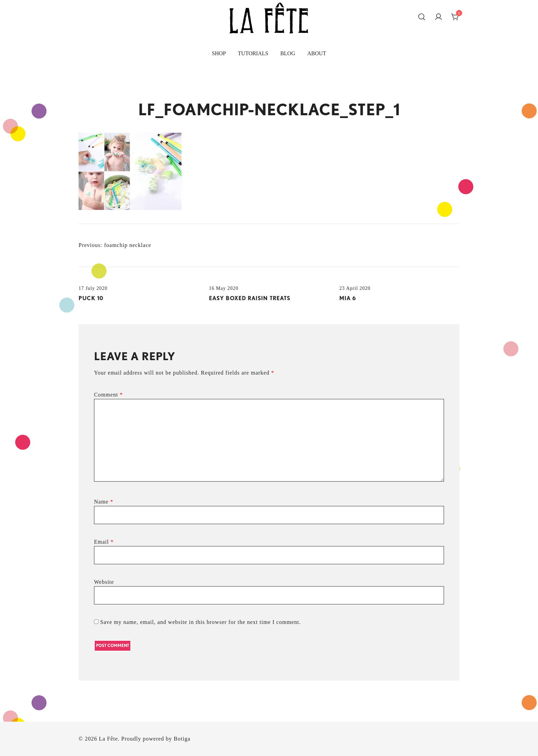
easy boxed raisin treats (250, 298)
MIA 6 (348, 298)
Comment (108, 395)
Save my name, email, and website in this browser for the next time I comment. (201, 622)
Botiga (182, 739)
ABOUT (317, 53)
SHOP (219, 53)
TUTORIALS (253, 53)
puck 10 (91, 298)
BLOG (288, 53)
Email (104, 542)
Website (104, 582)
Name (104, 502)
